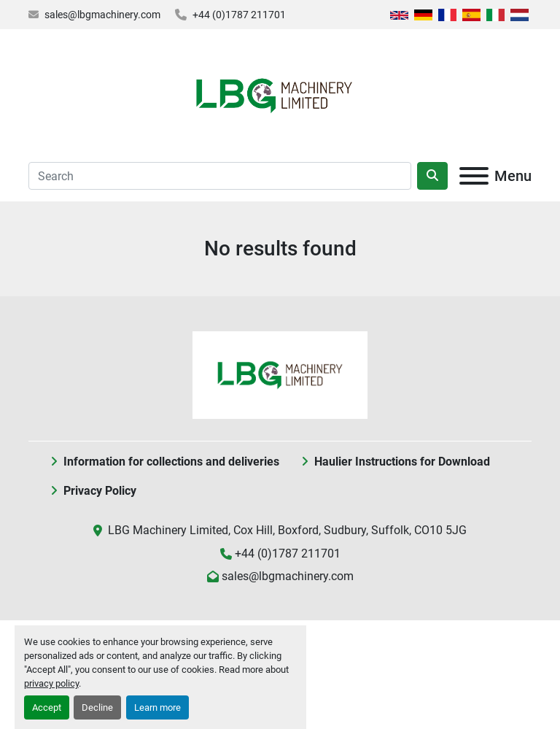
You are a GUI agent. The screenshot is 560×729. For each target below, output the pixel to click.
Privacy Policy (100, 491)
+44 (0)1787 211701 (239, 15)
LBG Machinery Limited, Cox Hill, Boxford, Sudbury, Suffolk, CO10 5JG (287, 530)
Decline (97, 707)
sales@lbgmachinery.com (102, 15)
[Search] (220, 176)
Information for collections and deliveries (171, 462)
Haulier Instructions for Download (402, 462)
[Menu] (474, 176)
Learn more (157, 707)
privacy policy (51, 683)
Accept (47, 707)
